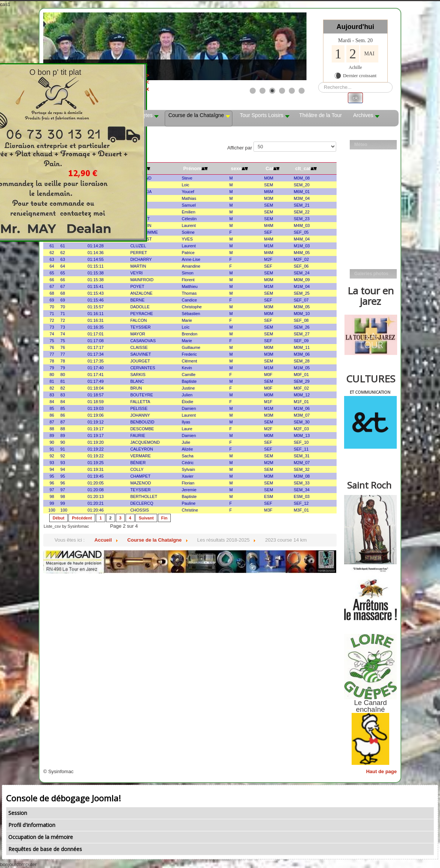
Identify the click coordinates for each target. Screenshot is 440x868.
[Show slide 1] (253, 91)
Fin (165, 518)
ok (355, 98)
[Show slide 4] (282, 91)
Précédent (82, 518)
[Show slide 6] (302, 91)
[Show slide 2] (262, 91)
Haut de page (381, 771)
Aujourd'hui (355, 27)
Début (58, 518)
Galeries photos (371, 274)
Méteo (361, 145)
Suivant (146, 518)
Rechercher (318, 82)
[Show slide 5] (292, 91)
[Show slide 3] (272, 91)
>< (183, 78)
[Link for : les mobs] (175, 46)
